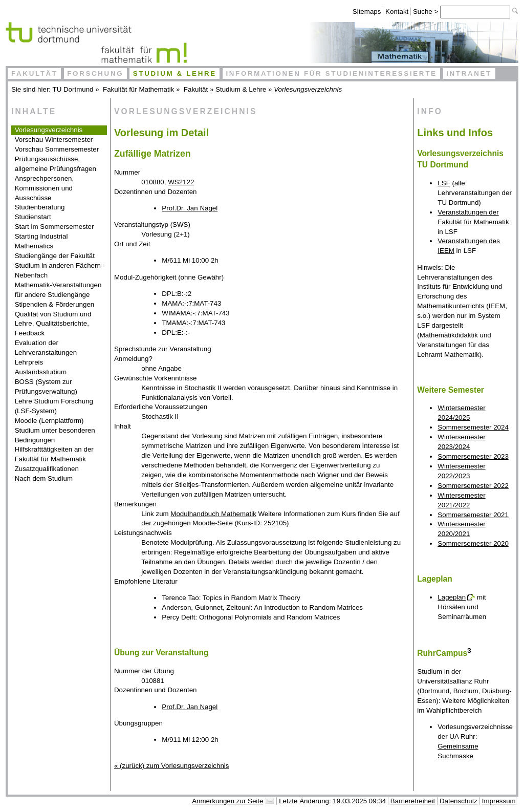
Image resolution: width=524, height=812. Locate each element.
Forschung (95, 73)
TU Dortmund (73, 89)
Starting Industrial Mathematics (41, 241)
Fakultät (35, 73)
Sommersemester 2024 (473, 427)
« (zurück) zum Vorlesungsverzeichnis (171, 766)
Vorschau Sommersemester (57, 149)
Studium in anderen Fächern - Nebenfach (60, 270)
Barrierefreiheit (413, 801)
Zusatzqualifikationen (47, 469)
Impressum (499, 801)
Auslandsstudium (41, 372)
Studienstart (33, 217)
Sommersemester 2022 (473, 486)
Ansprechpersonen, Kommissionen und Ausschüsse (45, 188)
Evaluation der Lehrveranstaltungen (46, 348)
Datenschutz (458, 801)
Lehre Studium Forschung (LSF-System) (54, 406)
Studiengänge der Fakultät (55, 256)
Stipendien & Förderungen (55, 304)
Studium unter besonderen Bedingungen (55, 435)
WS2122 (181, 182)
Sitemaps (367, 12)
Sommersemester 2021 (473, 515)
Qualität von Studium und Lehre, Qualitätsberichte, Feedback (53, 324)
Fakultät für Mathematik (138, 89)
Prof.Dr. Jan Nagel (190, 208)
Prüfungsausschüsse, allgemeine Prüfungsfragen (56, 164)
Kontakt (397, 12)
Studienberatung (40, 207)
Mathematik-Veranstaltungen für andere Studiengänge (58, 290)
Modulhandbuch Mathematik (213, 514)
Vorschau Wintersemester (54, 140)
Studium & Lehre (175, 73)
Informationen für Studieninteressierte (331, 73)
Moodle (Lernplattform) (49, 421)
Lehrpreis (29, 362)
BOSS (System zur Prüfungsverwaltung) (46, 387)
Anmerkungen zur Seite (227, 801)
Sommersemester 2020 (473, 543)
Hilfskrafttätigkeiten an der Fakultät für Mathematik (54, 454)
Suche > (427, 12)
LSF (444, 183)
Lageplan (452, 597)
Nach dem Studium (44, 478)
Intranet (469, 73)
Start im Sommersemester (54, 227)
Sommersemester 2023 (473, 456)
